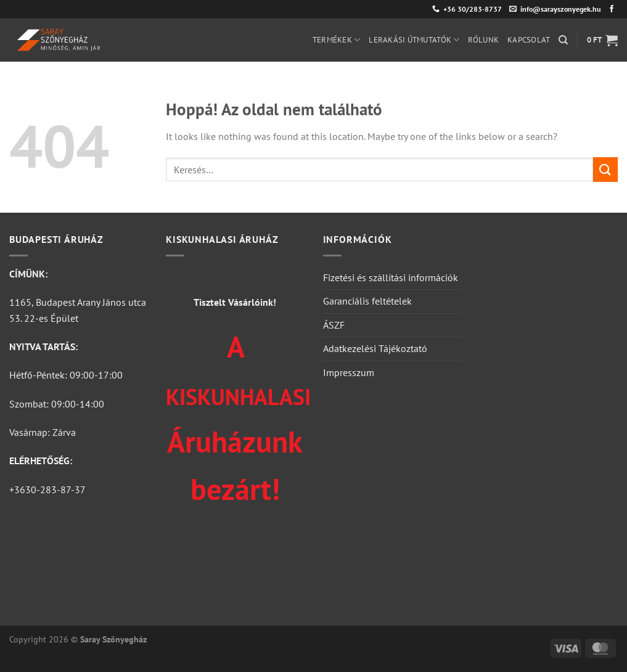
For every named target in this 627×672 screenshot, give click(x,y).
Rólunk (483, 40)
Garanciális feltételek (367, 301)
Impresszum (349, 372)
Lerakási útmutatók (414, 40)
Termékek (337, 40)
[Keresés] (563, 40)
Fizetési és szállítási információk (391, 277)
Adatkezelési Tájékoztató (375, 348)
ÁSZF (334, 325)
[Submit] (605, 169)
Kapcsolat (529, 40)
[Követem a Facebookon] (612, 9)
